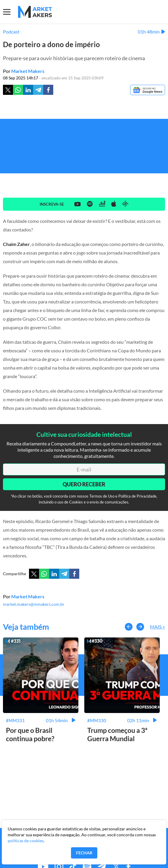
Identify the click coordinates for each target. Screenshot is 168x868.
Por (24, 71)
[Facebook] (48, 90)
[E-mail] (84, 469)
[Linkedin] (28, 90)
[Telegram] (38, 90)
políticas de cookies (26, 841)
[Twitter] (8, 90)
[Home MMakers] (35, 12)
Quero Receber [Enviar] (84, 484)
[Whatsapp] (18, 90)
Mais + (157, 627)
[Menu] (10, 12)
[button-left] (129, 627)
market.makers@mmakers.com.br (34, 604)
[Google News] (148, 90)
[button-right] (140, 627)
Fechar (84, 853)
